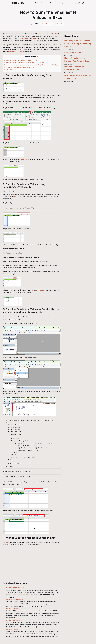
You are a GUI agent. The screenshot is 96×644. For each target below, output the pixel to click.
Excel (54, 34)
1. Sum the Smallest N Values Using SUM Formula (21, 60)
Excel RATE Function (73, 52)
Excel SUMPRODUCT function (16, 588)
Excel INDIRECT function (14, 599)
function (16, 52)
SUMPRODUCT (40, 290)
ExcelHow (18, 3)
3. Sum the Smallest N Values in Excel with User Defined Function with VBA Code (31, 65)
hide (38, 57)
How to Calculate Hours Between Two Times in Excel (77, 59)
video (8, 542)
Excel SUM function (13, 629)
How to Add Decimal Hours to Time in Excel (78, 77)
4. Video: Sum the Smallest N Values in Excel (19, 67)
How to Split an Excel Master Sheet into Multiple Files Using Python (78, 44)
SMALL (17, 257)
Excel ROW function (13, 609)
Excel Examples (47, 24)
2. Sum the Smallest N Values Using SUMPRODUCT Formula (24, 63)
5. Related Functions (11, 70)
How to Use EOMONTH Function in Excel (74, 68)
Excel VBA (60, 24)
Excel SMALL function (13, 620)
